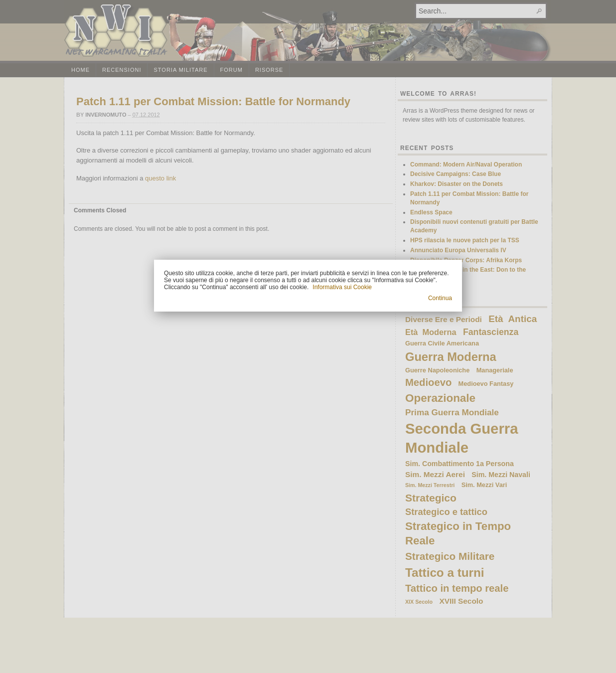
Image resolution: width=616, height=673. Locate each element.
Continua (440, 298)
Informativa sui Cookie (342, 287)
